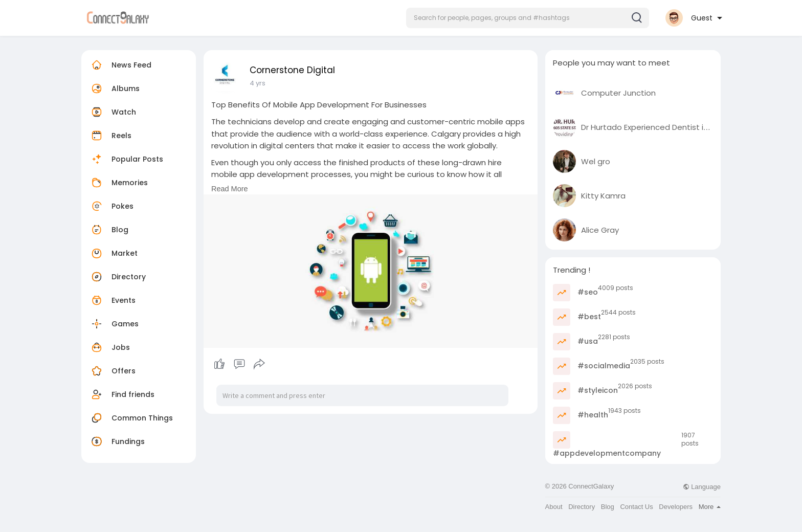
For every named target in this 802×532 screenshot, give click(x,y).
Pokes (111, 206)
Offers (112, 371)
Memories (118, 183)
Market (113, 253)
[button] (528, 18)
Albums (114, 88)
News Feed (120, 65)
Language (702, 487)
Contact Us (636, 507)
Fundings (117, 441)
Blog (109, 230)
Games (114, 324)
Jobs (109, 347)
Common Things (131, 418)
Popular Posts (126, 159)
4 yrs (258, 83)
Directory (117, 277)
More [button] (710, 507)
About (554, 507)
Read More (230, 189)
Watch (113, 112)
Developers (676, 507)
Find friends (122, 394)
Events (112, 300)
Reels (110, 136)
